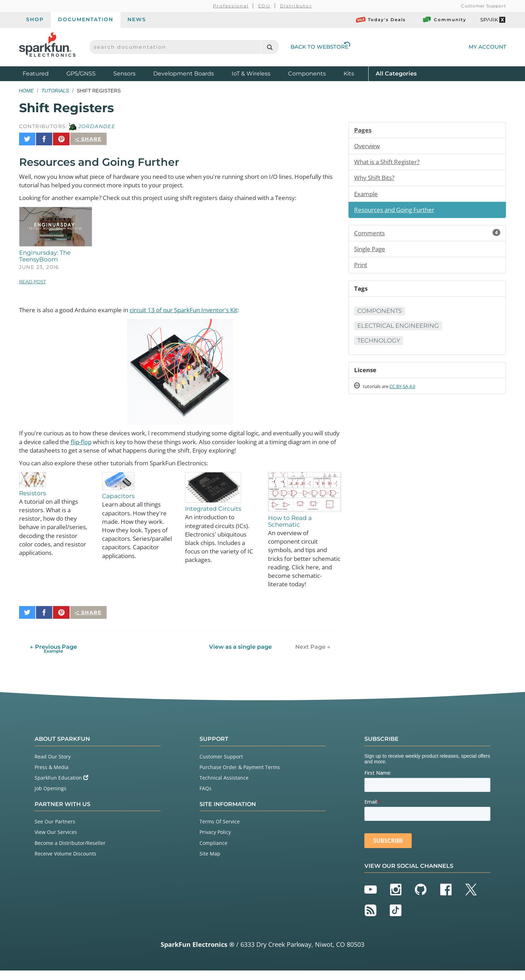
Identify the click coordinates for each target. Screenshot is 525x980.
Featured (43, 73)
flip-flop (118, 440)
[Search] (270, 47)
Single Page (371, 254)
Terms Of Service (220, 831)
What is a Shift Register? (390, 163)
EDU (264, 6)
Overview (368, 147)
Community (444, 20)
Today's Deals (381, 20)
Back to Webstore (321, 47)
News (137, 19)
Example (367, 196)
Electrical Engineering (402, 333)
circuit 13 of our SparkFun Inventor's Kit (199, 307)
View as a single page (240, 656)
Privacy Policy (215, 842)
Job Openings (50, 798)
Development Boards (184, 74)
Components (307, 74)
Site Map (210, 863)
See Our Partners (55, 831)
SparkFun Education (61, 787)
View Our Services (56, 842)
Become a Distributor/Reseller (70, 852)
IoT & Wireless (251, 74)
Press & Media (52, 777)
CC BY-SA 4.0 (409, 395)
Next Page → (313, 656)
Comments (427, 237)
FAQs (205, 798)
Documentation (86, 19)
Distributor (296, 6)
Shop (35, 19)
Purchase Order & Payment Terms (240, 777)
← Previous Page (53, 658)
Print (361, 270)
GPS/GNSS (81, 74)
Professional (231, 6)
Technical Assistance (224, 787)
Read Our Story (53, 766)
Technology (381, 348)
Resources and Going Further (397, 213)
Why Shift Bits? (376, 180)
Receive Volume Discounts (65, 863)
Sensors (124, 74)
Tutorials (55, 91)
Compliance (213, 852)
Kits (349, 74)
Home (26, 91)
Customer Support (484, 6)
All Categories (396, 73)
